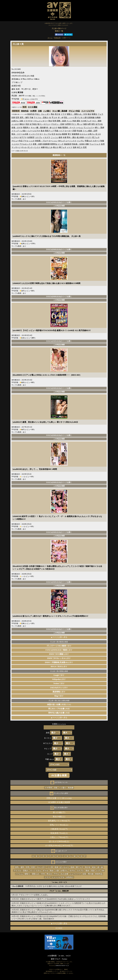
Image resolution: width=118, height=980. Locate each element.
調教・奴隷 (61, 121)
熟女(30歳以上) (59, 817)
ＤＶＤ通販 (33, 107)
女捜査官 (31, 137)
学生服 (79, 131)
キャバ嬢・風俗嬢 (60, 111)
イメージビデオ (88, 111)
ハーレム (79, 128)
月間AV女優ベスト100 (59, 798)
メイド (70, 147)
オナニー (47, 124)
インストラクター (36, 134)
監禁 (54, 121)
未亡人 (80, 147)
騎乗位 (94, 114)
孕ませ (49, 874)
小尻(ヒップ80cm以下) (59, 837)
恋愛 (74, 131)
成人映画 (80, 137)
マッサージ (16, 147)
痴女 (89, 114)
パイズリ (88, 137)
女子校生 (33, 124)
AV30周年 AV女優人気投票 (59, 802)
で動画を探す (59, 667)
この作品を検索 (59, 206)
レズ (63, 141)
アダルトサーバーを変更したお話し (34, 895)
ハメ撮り (47, 111)
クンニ (69, 121)
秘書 (43, 147)
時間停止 (54, 144)
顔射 (13, 118)
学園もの (88, 141)
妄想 (103, 144)
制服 (102, 141)
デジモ (80, 118)
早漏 (56, 131)
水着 (65, 137)
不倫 (31, 118)
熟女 (50, 121)
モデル (72, 871)
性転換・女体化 (78, 144)
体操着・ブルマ (41, 141)
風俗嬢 (71, 788)
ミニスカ (15, 144)
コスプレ (39, 137)
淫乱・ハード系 (70, 118)
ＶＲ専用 (48, 788)
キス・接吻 (97, 121)
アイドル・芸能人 (41, 118)
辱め (53, 114)
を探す (59, 679)
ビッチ (61, 144)
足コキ (98, 134)
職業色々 (27, 128)
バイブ (61, 131)
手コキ (54, 118)
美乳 (93, 124)
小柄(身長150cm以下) (59, 829)
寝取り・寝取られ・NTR (77, 114)
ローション (53, 141)
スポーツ (96, 141)
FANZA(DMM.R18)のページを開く (59, 202)
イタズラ (47, 137)
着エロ (56, 147)
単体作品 (25, 111)
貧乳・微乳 (24, 118)
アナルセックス (26, 144)
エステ (55, 128)
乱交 (53, 134)
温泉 (75, 147)
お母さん (91, 134)
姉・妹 (49, 128)
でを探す (59, 650)
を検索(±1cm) (59, 705)
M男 (89, 124)
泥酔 (87, 144)
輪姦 (60, 128)
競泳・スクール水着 (20, 134)
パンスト (37, 147)
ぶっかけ (15, 124)
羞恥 (78, 121)
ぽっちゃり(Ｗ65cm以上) (59, 841)
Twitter (65, 959)
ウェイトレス (95, 144)
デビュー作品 (74, 111)
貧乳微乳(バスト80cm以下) (59, 821)
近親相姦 (91, 118)
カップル (47, 134)
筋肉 (72, 867)
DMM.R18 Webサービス (62, 965)
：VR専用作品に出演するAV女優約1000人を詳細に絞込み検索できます (47, 886)
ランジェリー (89, 128)
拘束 (74, 121)
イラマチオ (28, 121)
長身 (56, 867)
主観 (40, 111)
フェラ (100, 114)
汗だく (74, 124)
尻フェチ (96, 137)
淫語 (27, 124)
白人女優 (64, 874)
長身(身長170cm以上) (59, 833)
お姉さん (15, 121)
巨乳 (18, 118)
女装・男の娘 (88, 874)
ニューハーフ (75, 874)
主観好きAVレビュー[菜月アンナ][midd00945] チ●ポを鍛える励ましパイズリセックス (55, 899)
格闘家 (65, 134)
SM (59, 141)
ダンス (30, 147)
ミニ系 (50, 867)
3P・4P (60, 118)
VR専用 (33, 111)
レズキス (15, 137)
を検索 (59, 709)
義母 (60, 137)
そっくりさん (36, 871)
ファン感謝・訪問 (90, 131)
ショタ (32, 141)
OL (50, 118)
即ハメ (80, 124)
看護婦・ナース (69, 128)
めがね (59, 134)
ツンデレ (81, 141)
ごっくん (54, 137)
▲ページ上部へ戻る (59, 637)
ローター (68, 131)
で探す (59, 646)
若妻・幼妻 (37, 144)
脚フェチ (63, 147)
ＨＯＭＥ (59, 928)
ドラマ (64, 114)
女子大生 (99, 124)
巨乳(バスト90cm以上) (59, 825)
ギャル (24, 147)
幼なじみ (49, 147)
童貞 (42, 131)
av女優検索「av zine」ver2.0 (59, 956)
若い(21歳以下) (59, 812)
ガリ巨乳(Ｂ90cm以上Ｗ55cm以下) (59, 846)
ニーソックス (71, 141)
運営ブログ (55, 959)
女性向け (70, 877)
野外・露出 (71, 137)
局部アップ (49, 131)
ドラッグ (15, 131)
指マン (40, 124)
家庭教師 (76, 134)
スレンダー (46, 114)
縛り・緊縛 (100, 128)
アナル (26, 141)
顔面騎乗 (46, 144)
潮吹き (22, 124)
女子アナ (23, 137)
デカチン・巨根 (58, 124)
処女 (94, 867)
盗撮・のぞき (17, 128)
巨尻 (85, 147)
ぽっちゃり (64, 867)
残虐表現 (68, 144)
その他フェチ (86, 121)
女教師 (98, 118)
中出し (38, 114)
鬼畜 (85, 124)
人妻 (85, 118)
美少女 (58, 114)
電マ (70, 134)
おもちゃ (83, 134)
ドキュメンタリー (41, 121)
